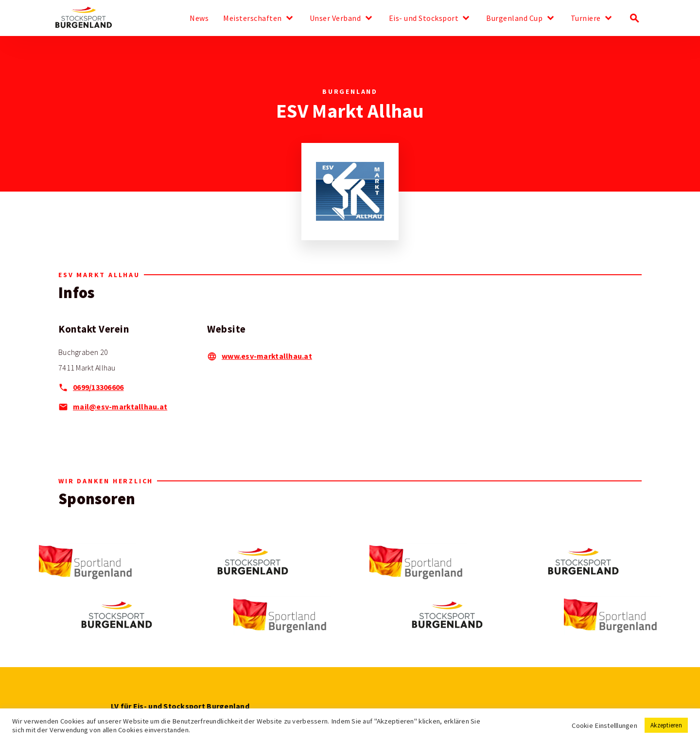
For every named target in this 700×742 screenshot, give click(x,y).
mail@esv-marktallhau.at (120, 407)
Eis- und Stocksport (424, 18)
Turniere (586, 18)
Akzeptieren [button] (666, 725)
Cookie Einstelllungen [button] (604, 725)
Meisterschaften (253, 18)
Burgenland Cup (514, 18)
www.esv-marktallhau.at (267, 356)
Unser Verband (335, 18)
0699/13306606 (98, 387)
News (199, 18)
